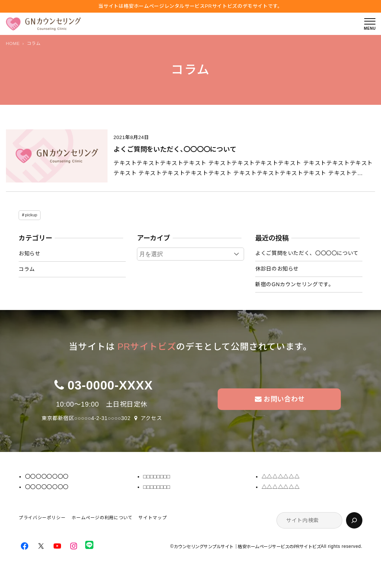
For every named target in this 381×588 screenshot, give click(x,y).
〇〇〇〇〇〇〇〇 (47, 476)
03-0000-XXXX (110, 385)
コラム (27, 269)
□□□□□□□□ (157, 476)
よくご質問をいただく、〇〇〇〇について (175, 149)
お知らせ (30, 253)
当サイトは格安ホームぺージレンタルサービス (190, 6)
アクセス (151, 418)
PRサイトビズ (147, 347)
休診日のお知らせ (277, 269)
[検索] (354, 520)
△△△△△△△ (281, 476)
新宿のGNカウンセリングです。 (294, 284)
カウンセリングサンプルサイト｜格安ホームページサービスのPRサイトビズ (247, 547)
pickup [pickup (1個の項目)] (31, 215)
